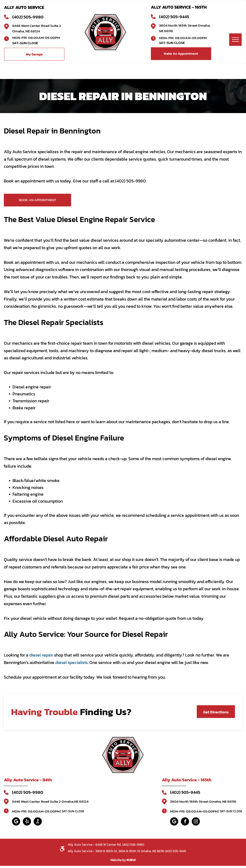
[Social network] (38, 822)
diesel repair (41, 655)
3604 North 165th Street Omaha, (185, 25)
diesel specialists (71, 662)
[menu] (235, 40)
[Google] (16, 822)
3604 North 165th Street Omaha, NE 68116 (203, 801)
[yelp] (27, 822)
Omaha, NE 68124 (26, 31)
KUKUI (131, 860)
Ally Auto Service (21, 780)
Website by (118, 860)
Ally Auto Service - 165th (187, 780)
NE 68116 (166, 31)
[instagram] (196, 822)
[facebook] (185, 822)
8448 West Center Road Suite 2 (37, 26)
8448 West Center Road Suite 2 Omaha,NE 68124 (50, 801)
